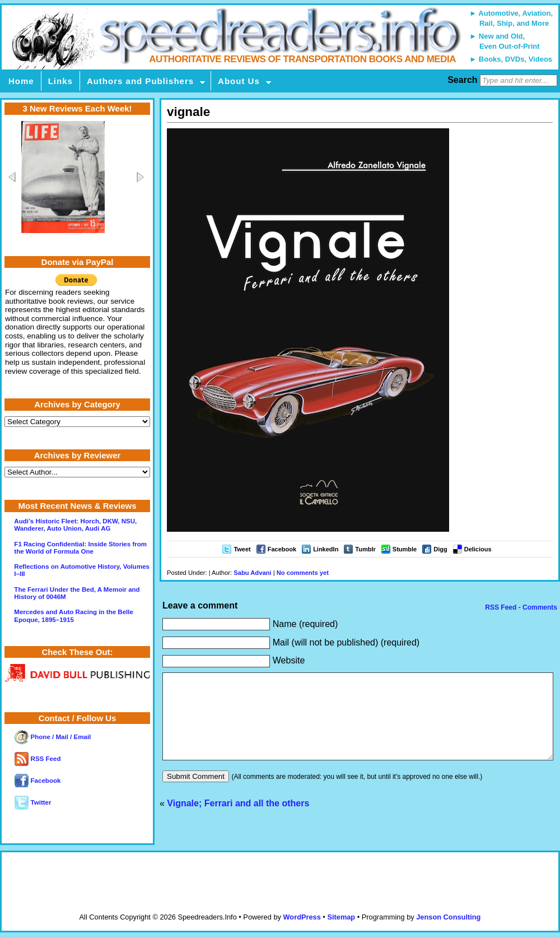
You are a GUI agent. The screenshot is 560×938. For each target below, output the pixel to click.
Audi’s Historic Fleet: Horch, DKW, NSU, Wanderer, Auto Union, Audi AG (75, 525)
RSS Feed (38, 759)
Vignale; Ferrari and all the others (238, 820)
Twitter (33, 802)
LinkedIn (326, 549)
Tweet (242, 549)
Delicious (478, 549)
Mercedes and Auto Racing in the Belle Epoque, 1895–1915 (74, 616)
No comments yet (303, 573)
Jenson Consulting (448, 917)
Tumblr (365, 549)
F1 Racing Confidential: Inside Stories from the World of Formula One (80, 548)
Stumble (405, 549)
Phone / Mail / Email (53, 737)
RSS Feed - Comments (520, 607)
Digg (440, 549)
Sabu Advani (252, 573)
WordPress (302, 917)
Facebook (282, 549)
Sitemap (341, 917)
